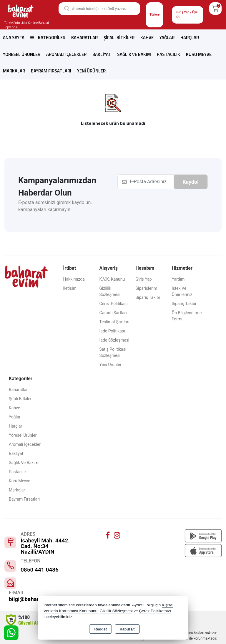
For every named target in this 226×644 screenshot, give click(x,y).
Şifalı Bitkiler (119, 38)
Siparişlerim (147, 288)
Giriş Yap (144, 279)
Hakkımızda (74, 279)
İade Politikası (112, 331)
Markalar (14, 71)
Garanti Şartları (113, 313)
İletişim (70, 288)
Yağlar (167, 38)
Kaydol (191, 182)
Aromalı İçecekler (66, 54)
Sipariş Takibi (148, 297)
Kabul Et (127, 629)
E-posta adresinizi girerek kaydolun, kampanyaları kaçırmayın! (55, 206)
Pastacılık (168, 54)
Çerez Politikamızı (155, 611)
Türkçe (154, 15)
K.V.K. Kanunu (112, 279)
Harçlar (190, 38)
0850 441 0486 (40, 570)
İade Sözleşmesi (114, 340)
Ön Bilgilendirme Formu (187, 316)
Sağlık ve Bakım (134, 54)
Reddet (100, 629)
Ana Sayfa (14, 38)
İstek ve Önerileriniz (182, 291)
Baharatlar (84, 38)
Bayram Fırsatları (51, 71)
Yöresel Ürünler (22, 54)
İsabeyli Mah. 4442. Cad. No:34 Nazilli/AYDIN (45, 546)
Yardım (178, 279)
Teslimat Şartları (114, 322)
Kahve (147, 38)
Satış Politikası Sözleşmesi (113, 352)
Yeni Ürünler (110, 365)
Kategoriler (48, 38)
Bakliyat (102, 54)
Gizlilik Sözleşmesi (110, 291)
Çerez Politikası (114, 304)
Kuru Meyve (199, 54)
